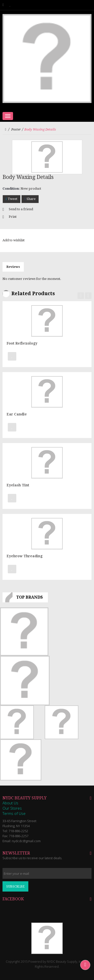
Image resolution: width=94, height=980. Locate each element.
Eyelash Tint (18, 485)
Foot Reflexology (22, 343)
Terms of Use (14, 813)
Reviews (13, 267)
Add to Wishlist (12, 356)
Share (30, 199)
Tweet (12, 199)
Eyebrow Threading (25, 556)
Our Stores (12, 808)
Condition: (11, 189)
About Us (10, 803)
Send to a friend (21, 209)
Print (13, 217)
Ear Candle (17, 414)
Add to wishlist (14, 240)
